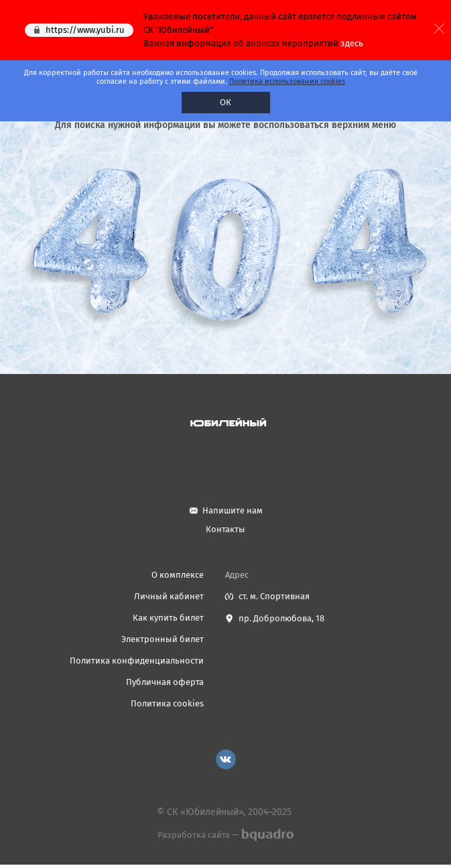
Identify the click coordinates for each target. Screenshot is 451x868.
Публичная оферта (165, 682)
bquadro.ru (267, 835)
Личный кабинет (169, 596)
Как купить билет (168, 618)
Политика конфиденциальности (137, 661)
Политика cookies (167, 703)
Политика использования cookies (287, 81)
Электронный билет (163, 639)
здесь (352, 43)
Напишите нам (233, 510)
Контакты (225, 529)
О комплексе (178, 575)
